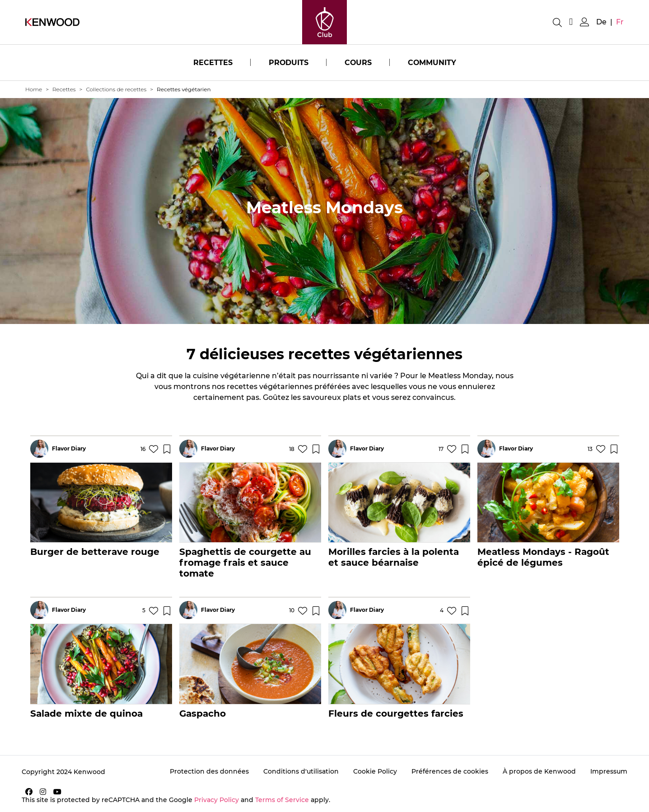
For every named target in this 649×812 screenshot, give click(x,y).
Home (34, 89)
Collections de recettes (116, 89)
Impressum (609, 771)
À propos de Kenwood (539, 771)
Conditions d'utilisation (301, 771)
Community (432, 63)
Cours (358, 63)
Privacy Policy (217, 800)
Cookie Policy (375, 771)
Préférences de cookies (450, 771)
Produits (288, 63)
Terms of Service (282, 800)
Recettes (212, 63)
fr (620, 22)
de (601, 22)
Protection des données (209, 771)
